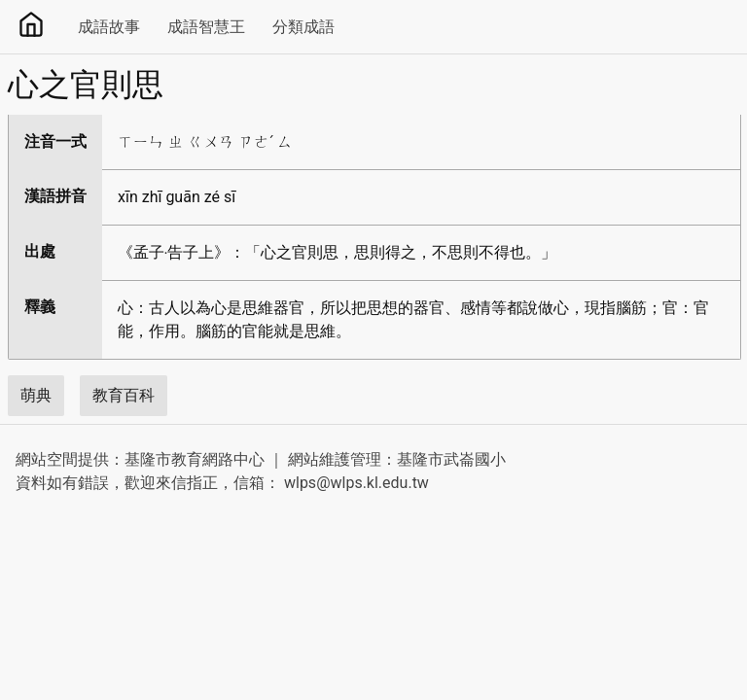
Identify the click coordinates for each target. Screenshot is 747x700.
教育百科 (124, 395)
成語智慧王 (206, 27)
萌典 (36, 395)
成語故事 (109, 27)
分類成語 (303, 27)
